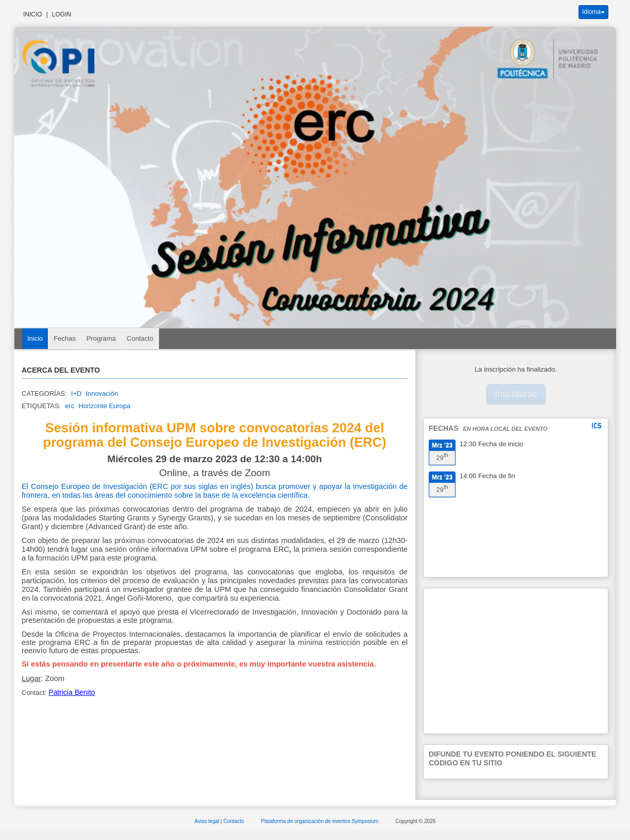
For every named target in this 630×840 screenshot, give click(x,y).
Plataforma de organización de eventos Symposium (320, 821)
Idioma (593, 12)
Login (62, 14)
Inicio (33, 14)
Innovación (102, 393)
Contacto (140, 338)
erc (69, 406)
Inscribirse (516, 394)
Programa (101, 338)
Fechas (65, 338)
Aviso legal (208, 821)
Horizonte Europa (104, 406)
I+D (76, 393)
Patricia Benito (72, 692)
